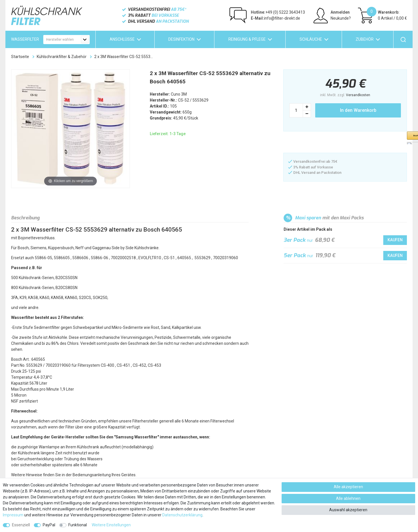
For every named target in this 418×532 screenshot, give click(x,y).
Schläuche (311, 39)
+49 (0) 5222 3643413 (278, 12)
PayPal (49, 525)
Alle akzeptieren (348, 487)
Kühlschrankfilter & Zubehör (62, 57)
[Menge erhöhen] (307, 107)
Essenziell (21, 525)
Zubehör (365, 39)
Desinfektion (181, 39)
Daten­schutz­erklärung (182, 515)
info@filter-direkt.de (275, 18)
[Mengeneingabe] (296, 110)
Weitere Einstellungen (111, 525)
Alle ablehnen (348, 498)
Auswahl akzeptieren (348, 510)
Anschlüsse (122, 39)
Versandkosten (358, 95)
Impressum (13, 515)
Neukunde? (341, 18)
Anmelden (340, 12)
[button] (312, 143)
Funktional (78, 525)
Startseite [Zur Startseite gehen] (20, 57)
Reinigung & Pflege (247, 39)
